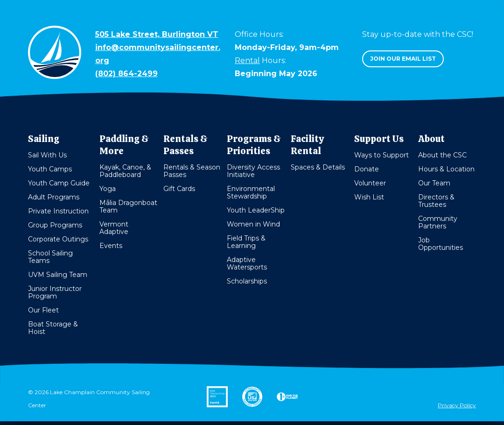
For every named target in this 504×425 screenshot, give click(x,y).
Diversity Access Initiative (253, 171)
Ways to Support (381, 155)
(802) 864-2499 (126, 74)
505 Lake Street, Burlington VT (157, 34)
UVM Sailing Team (58, 275)
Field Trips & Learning (246, 242)
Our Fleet (43, 310)
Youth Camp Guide (59, 183)
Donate (367, 169)
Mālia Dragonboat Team (128, 206)
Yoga (108, 189)
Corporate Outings (58, 239)
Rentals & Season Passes (192, 171)
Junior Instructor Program (55, 292)
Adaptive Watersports (247, 263)
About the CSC (442, 155)
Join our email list (403, 59)
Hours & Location (446, 169)
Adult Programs (54, 197)
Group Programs (55, 225)
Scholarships (247, 281)
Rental (247, 60)
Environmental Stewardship (251, 192)
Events (111, 246)
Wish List (369, 197)
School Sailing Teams (50, 257)
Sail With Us (47, 155)
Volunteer (370, 183)
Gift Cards (179, 189)
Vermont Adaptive (114, 228)
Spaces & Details (318, 167)
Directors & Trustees (436, 201)
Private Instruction (58, 211)
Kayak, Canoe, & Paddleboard (125, 171)
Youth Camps (50, 169)
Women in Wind (253, 224)
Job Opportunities (441, 244)
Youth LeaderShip (256, 210)
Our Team (434, 183)
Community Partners (438, 222)
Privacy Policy (457, 405)
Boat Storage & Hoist (53, 328)
